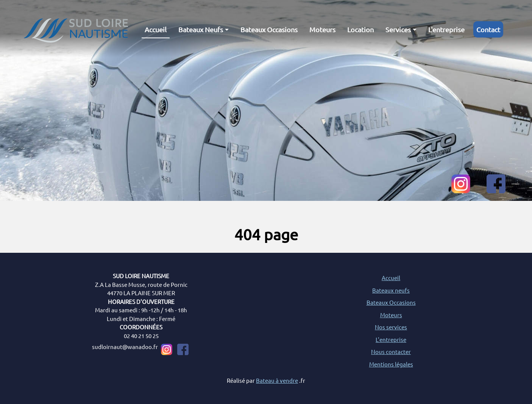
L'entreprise (446, 29)
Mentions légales (391, 364)
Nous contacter (391, 352)
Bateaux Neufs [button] (201, 29)
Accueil (156, 29)
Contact (488, 29)
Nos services (391, 327)
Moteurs (322, 29)
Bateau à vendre (277, 380)
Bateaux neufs (391, 290)
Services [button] (398, 29)
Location (360, 29)
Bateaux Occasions (269, 29)
